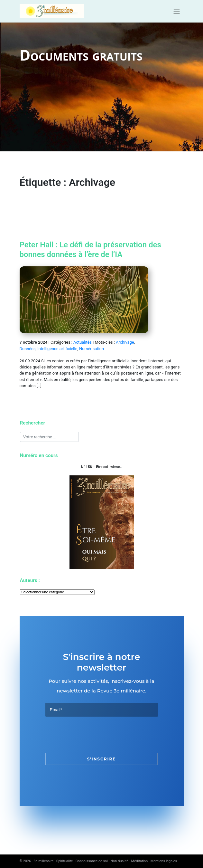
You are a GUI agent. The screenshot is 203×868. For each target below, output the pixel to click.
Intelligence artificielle (57, 349)
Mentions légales (164, 861)
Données (28, 349)
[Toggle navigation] (176, 11)
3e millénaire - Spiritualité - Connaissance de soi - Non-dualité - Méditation (91, 861)
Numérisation (92, 349)
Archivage (125, 342)
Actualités (83, 342)
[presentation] (94, 735)
